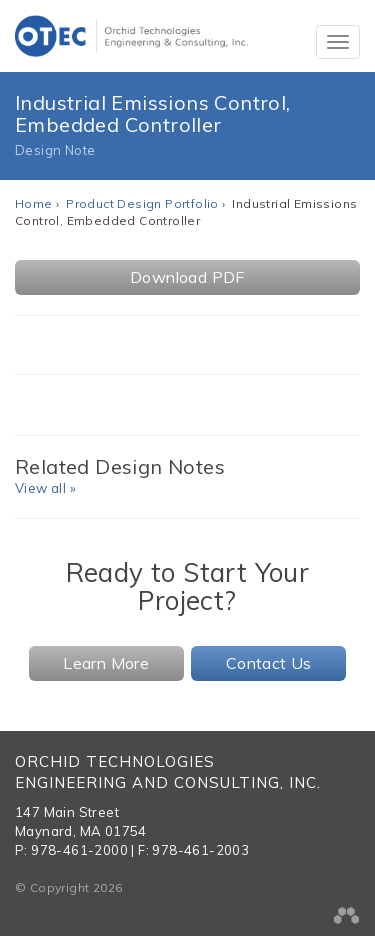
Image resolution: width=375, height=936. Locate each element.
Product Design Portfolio (142, 203)
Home (34, 203)
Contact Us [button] (269, 663)
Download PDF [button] (187, 277)
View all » (45, 488)
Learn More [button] (106, 663)
